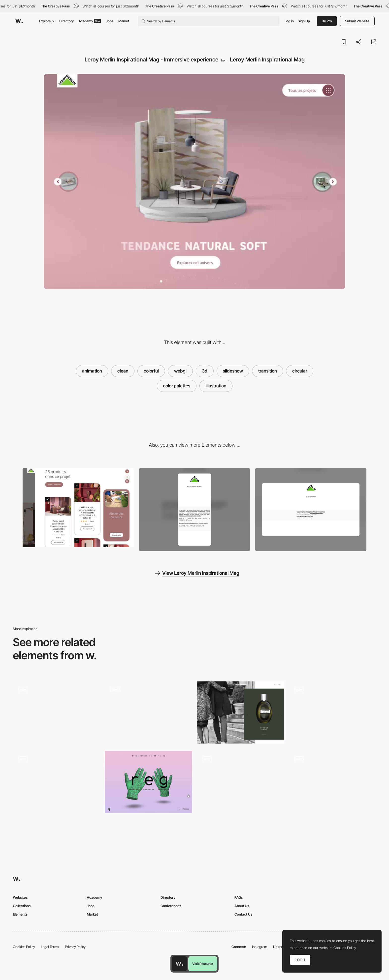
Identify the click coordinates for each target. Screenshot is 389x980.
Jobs (110, 21)
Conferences (171, 906)
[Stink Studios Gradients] (148, 782)
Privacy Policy (75, 947)
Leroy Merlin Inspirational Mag (267, 59)
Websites (20, 897)
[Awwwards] (19, 21)
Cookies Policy (24, 947)
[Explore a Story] (56, 782)
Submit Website (357, 21)
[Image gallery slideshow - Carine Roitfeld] (241, 712)
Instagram (260, 947)
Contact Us (243, 914)
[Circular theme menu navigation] (148, 712)
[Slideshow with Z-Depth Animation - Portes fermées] (333, 782)
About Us (242, 906)
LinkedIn (279, 947)
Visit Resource (203, 964)
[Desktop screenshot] (311, 510)
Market (124, 21)
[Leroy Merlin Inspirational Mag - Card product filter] (78, 508)
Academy (90, 21)
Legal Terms (50, 947)
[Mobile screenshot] (195, 510)
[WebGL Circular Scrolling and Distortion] (241, 784)
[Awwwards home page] (179, 964)
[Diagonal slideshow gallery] (56, 712)
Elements (20, 914)
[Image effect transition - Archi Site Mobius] (333, 712)
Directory (66, 21)
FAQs (239, 897)
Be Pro (327, 21)
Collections (22, 906)
